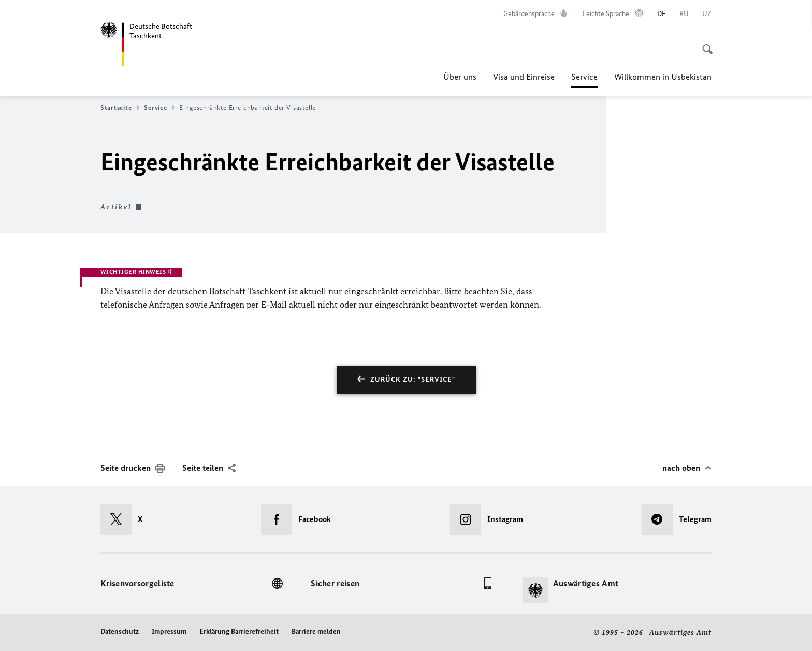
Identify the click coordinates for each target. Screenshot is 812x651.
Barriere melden (316, 632)
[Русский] (684, 14)
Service (584, 77)
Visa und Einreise (524, 77)
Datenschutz (120, 632)
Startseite (120, 108)
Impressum (169, 632)
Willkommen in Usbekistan (663, 77)
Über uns (460, 77)
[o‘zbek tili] (707, 14)
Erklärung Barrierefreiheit (239, 632)
